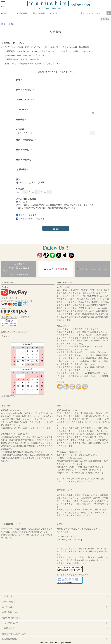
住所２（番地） (24, 150)
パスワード (22, 109)
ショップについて (10, 623)
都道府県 (21, 129)
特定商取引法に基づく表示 (14, 634)
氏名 (19, 80)
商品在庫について (65, 490)
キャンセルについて (10, 406)
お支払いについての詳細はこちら (16, 332)
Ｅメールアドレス (25, 100)
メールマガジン (9, 602)
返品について (63, 406)
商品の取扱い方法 (10, 612)
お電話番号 (22, 169)
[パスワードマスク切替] (93, 113)
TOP (4, 13)
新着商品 (22, 13)
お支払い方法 (7, 283)
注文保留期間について (11, 524)
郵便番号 (21, 120)
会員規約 (23, 215)
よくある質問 (8, 607)
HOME (3, 24)
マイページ (7, 596)
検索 (109, 13)
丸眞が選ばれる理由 (11, 618)
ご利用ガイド (8, 628)
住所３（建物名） (24, 160)
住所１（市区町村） (26, 140)
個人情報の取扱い (10, 639)
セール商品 (39, 13)
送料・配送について (65, 283)
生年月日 (20, 189)
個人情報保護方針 (27, 219)
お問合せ (61, 524)
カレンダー (6, 336)
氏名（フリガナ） (25, 90)
